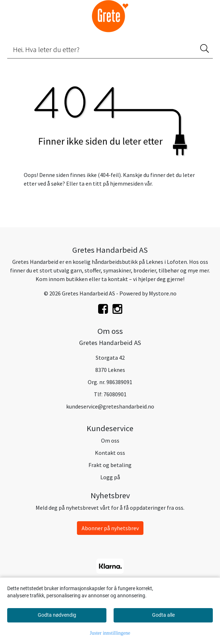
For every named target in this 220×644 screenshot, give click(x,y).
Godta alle (163, 615)
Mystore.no (163, 293)
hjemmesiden (127, 183)
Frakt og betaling (110, 465)
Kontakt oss (110, 453)
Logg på (110, 477)
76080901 (115, 394)
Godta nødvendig (57, 615)
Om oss (110, 440)
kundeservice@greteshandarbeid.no (110, 406)
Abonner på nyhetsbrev (110, 528)
